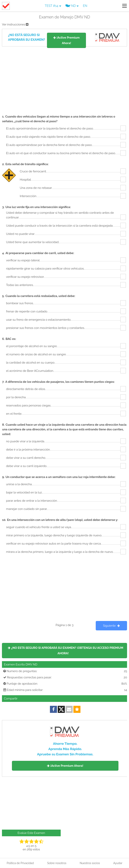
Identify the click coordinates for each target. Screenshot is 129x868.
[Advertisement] (64, 79)
